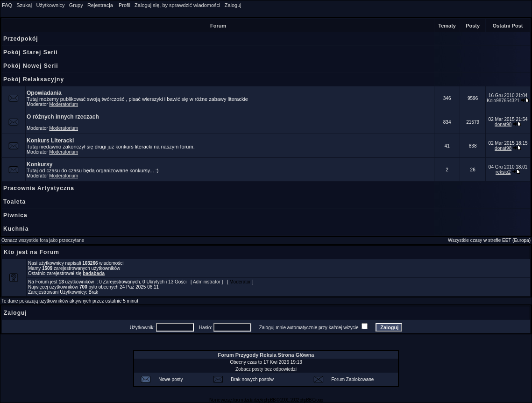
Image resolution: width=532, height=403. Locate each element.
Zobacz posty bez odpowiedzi (266, 369)
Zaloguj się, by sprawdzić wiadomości (177, 5)
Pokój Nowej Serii (31, 66)
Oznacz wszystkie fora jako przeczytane (43, 240)
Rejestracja (100, 5)
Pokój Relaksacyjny (34, 79)
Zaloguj (233, 5)
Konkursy (39, 164)
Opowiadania (44, 93)
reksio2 (503, 172)
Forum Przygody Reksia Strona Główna (266, 355)
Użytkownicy (50, 5)
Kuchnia (16, 229)
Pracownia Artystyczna (39, 188)
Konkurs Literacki (50, 141)
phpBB (270, 400)
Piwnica (15, 215)
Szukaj (24, 5)
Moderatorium (64, 104)
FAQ (7, 5)
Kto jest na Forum (32, 252)
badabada (94, 273)
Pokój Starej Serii (31, 52)
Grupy (76, 5)
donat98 (503, 124)
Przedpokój (21, 39)
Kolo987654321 (503, 101)
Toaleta (14, 202)
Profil (124, 5)
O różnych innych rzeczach (63, 117)
